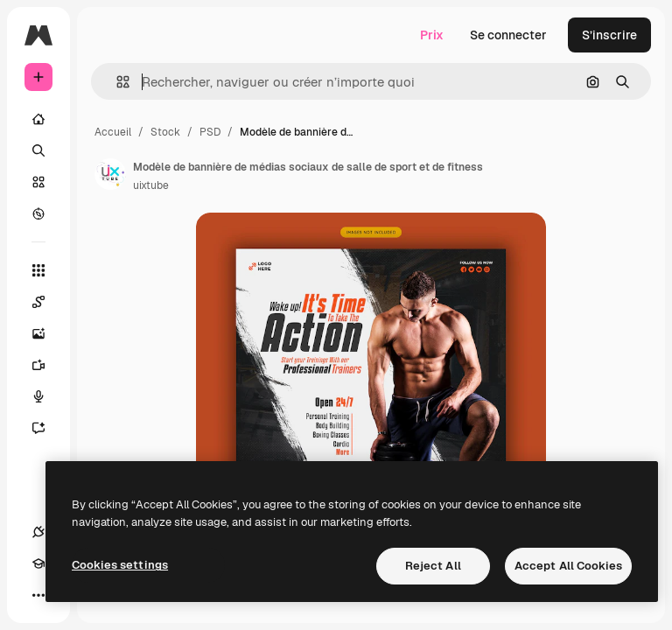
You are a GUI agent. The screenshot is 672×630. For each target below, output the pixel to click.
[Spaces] (38, 302)
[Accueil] (38, 119)
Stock (165, 132)
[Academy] (38, 563)
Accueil (113, 132)
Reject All (433, 566)
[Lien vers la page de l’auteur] (110, 174)
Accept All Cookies (568, 566)
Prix (432, 35)
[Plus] (38, 595)
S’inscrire (609, 35)
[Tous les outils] (38, 270)
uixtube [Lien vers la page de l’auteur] (151, 185)
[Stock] (38, 182)
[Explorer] (38, 213)
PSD (210, 132)
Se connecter (508, 35)
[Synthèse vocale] (38, 396)
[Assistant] (38, 428)
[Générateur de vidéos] (38, 365)
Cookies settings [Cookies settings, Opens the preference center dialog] (120, 565)
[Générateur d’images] (38, 333)
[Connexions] (38, 532)
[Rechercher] (38, 150)
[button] (116, 82)
